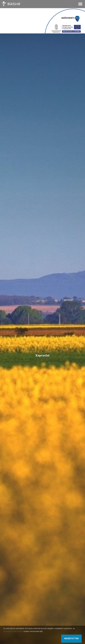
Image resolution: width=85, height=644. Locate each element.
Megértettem (71, 639)
